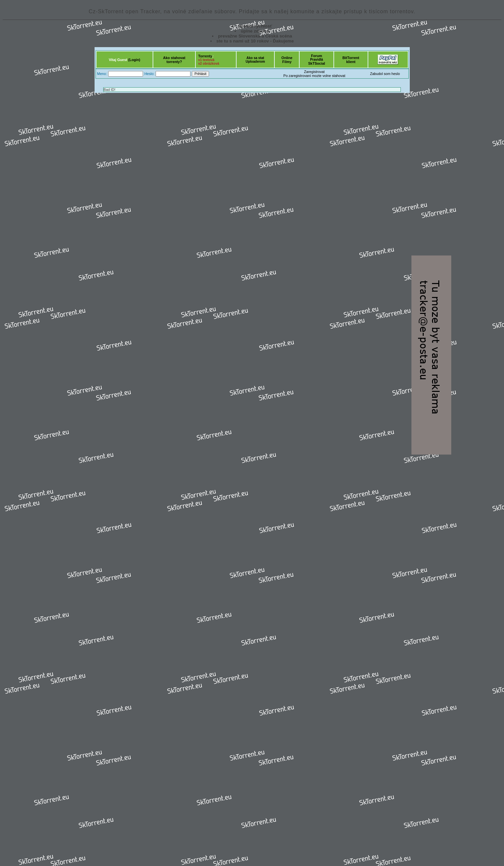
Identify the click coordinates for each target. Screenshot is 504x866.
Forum (317, 56)
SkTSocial (317, 63)
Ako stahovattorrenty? (174, 60)
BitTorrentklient (351, 60)
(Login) (134, 60)
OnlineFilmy (287, 60)
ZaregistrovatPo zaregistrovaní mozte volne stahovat (314, 74)
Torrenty (205, 56)
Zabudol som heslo (385, 74)
